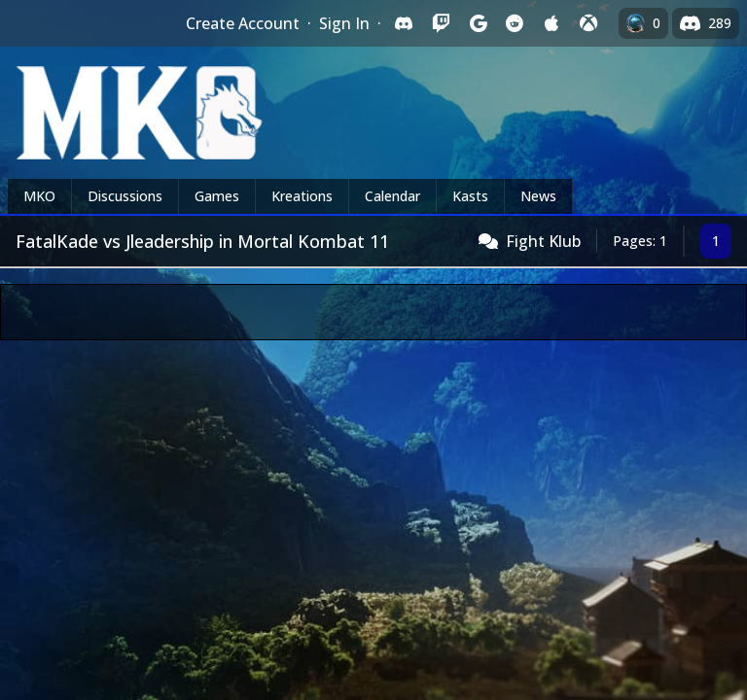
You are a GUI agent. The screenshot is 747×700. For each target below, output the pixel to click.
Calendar (392, 196)
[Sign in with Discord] (404, 23)
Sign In (344, 23)
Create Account (243, 23)
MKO (39, 196)
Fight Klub (543, 241)
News (538, 196)
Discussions (125, 196)
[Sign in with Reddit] (515, 23)
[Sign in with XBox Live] (588, 23)
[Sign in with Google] (478, 23)
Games (217, 196)
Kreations (302, 196)
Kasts (470, 196)
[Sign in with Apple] (551, 23)
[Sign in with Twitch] (441, 23)
